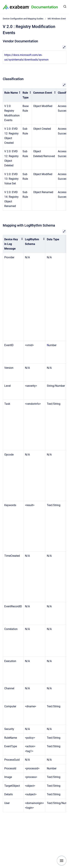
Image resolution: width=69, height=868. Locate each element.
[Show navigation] (62, 861)
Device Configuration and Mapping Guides (23, 19)
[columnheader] (12, 95)
